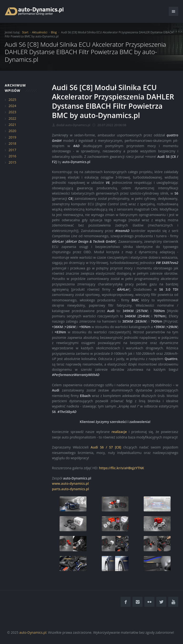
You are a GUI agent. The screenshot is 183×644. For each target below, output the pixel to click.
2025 (12, 100)
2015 (12, 162)
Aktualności (40, 32)
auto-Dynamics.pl (33, 632)
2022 (12, 118)
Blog (54, 32)
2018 (12, 143)
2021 (12, 125)
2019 (12, 137)
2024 (12, 106)
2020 (12, 131)
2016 (12, 156)
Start (25, 32)
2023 (12, 112)
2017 (12, 150)
